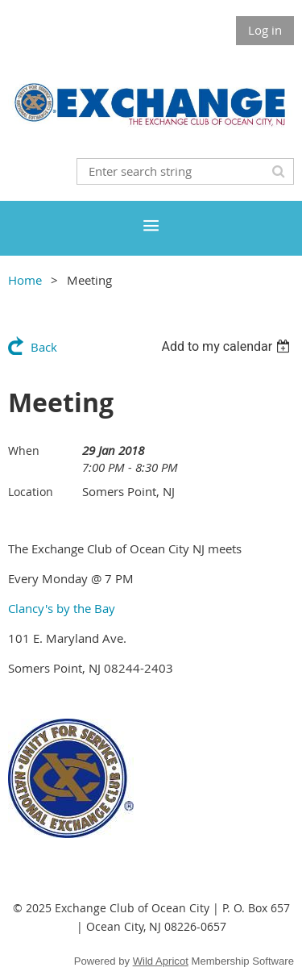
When (24, 450)
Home (25, 280)
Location (31, 492)
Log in (265, 30)
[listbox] (228, 346)
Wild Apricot (161, 961)
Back (44, 347)
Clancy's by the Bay (62, 608)
